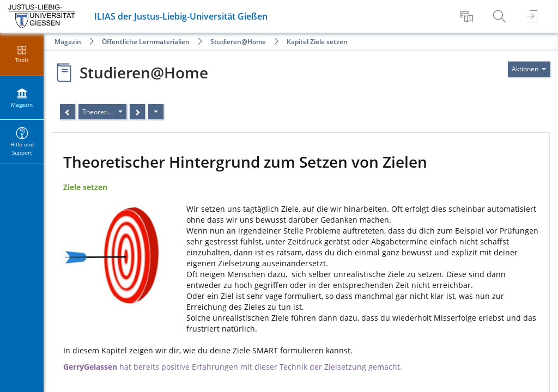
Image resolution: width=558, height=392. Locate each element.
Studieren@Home (238, 42)
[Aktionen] (156, 112)
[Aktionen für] (529, 69)
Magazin (68, 42)
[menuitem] (468, 16)
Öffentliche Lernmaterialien (146, 42)
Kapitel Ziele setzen (317, 42)
